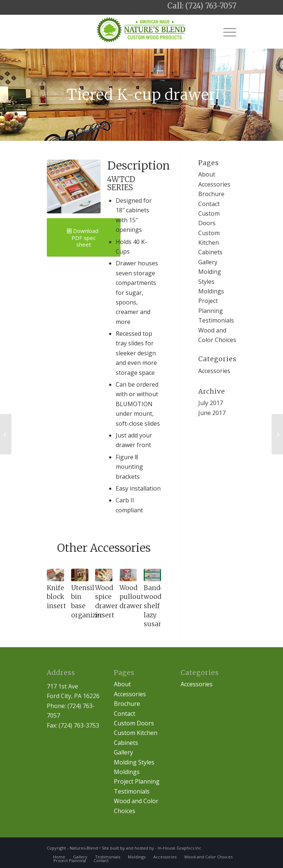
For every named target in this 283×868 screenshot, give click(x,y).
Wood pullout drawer (131, 597)
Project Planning (137, 781)
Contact (209, 204)
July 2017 (211, 403)
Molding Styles (134, 762)
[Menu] (226, 32)
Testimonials (216, 320)
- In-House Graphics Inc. (179, 848)
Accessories (214, 184)
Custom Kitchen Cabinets (210, 243)
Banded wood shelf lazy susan (156, 606)
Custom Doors (134, 723)
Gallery (208, 262)
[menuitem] (59, 857)
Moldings (211, 291)
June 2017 (212, 413)
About (207, 174)
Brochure (211, 194)
